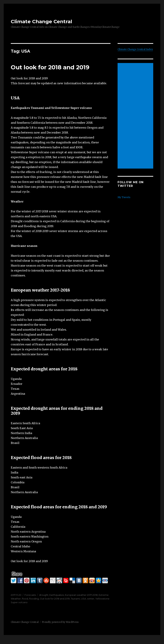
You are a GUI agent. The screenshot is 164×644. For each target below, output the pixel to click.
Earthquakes (57, 595)
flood (25, 599)
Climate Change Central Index (135, 49)
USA (84, 599)
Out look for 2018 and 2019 (50, 67)
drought (44, 595)
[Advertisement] (136, 116)
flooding (34, 599)
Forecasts (30, 595)
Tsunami (75, 599)
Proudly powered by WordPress (60, 622)
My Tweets (124, 197)
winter (91, 599)
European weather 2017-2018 (81, 595)
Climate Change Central (41, 21)
